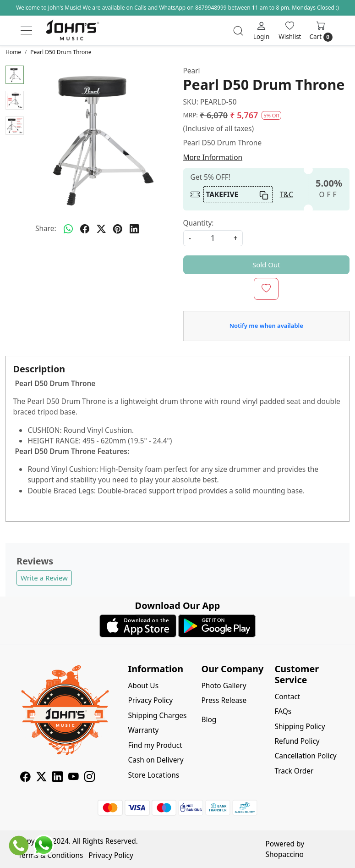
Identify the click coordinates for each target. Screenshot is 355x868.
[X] (41, 778)
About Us (144, 686)
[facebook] (85, 229)
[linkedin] (134, 229)
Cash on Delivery (156, 760)
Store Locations (154, 775)
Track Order (294, 771)
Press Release (224, 700)
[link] (238, 31)
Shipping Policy (300, 726)
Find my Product (155, 745)
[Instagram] (90, 778)
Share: (46, 228)
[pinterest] (118, 229)
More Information (213, 157)
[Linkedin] (57, 778)
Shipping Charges (158, 715)
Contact (287, 697)
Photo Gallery (224, 686)
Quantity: (199, 223)
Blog (209, 719)
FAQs (283, 711)
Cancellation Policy (305, 756)
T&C (287, 194)
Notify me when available (266, 326)
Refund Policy (297, 741)
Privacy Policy (151, 700)
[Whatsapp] (68, 229)
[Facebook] (25, 778)
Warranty (144, 730)
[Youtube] (74, 778)
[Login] (261, 30)
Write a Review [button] (44, 578)
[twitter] (101, 229)
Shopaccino (285, 854)
